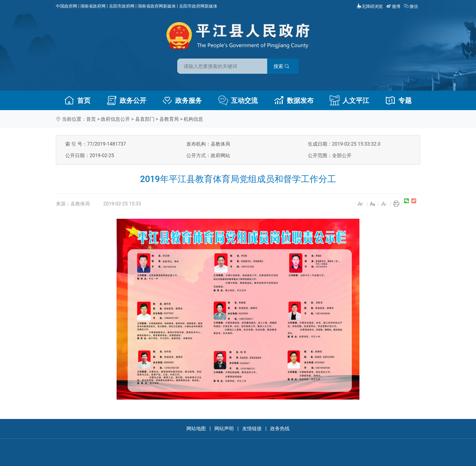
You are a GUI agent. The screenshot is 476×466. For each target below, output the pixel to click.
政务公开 (127, 100)
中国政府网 (66, 6)
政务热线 (280, 429)
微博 (394, 6)
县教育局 (169, 119)
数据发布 (294, 100)
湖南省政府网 (93, 6)
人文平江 (349, 100)
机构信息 (193, 119)
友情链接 (252, 429)
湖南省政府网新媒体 (157, 6)
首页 (77, 100)
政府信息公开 (115, 119)
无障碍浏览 (370, 6)
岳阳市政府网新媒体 (198, 6)
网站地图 (196, 429)
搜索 (281, 66)
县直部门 (145, 119)
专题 (399, 100)
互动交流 (238, 100)
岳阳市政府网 (122, 6)
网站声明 (224, 429)
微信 (411, 6)
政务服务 (182, 100)
